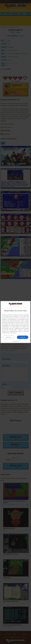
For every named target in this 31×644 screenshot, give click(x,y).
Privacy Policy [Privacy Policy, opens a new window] (13, 333)
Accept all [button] (23, 337)
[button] (16, 341)
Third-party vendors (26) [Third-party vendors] (21, 322)
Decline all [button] (8, 337)
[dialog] (16, 322)
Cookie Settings (6, 333)
